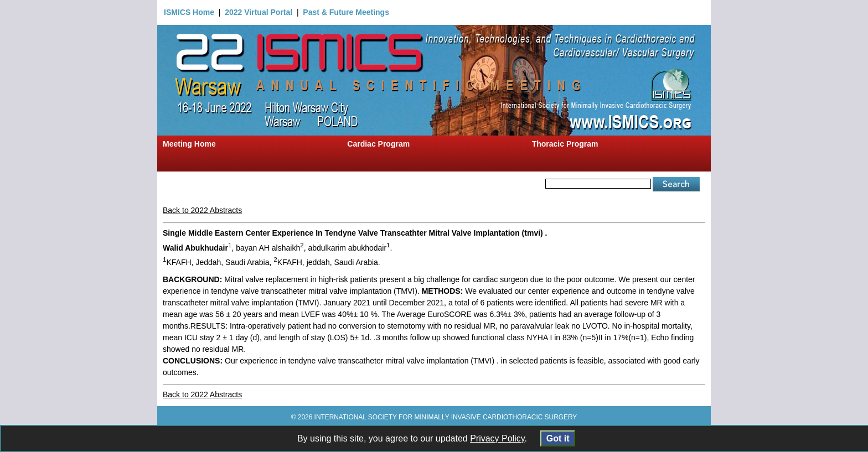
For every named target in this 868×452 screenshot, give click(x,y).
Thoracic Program (565, 144)
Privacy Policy (497, 438)
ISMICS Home (189, 12)
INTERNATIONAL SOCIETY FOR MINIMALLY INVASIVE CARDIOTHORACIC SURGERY (446, 417)
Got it (558, 438)
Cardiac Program (378, 144)
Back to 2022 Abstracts (202, 210)
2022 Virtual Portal (259, 12)
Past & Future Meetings (346, 12)
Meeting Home (189, 144)
